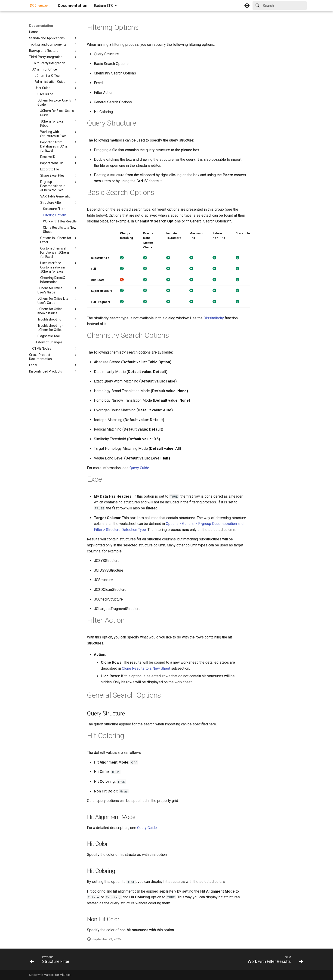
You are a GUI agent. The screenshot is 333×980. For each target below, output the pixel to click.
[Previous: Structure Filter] (51, 961)
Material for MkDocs (57, 975)
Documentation (41, 26)
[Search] (280, 6)
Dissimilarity (214, 318)
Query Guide (139, 468)
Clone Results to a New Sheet (146, 668)
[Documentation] (40, 6)
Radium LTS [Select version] (103, 6)
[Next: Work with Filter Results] (274, 961)
